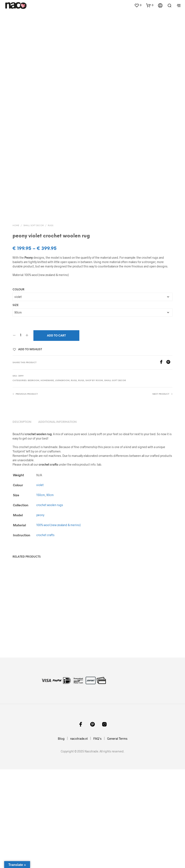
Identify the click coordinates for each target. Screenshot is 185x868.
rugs (51, 324)
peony (40, 614)
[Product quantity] (21, 434)
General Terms (117, 837)
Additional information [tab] (57, 521)
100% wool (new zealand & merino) (58, 624)
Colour (18, 388)
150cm (41, 594)
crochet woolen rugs (50, 604)
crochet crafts (45, 634)
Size (16, 404)
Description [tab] (22, 521)
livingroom (62, 479)
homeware (47, 479)
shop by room (94, 479)
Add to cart (56, 434)
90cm (50, 594)
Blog (61, 837)
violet (40, 584)
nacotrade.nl (79, 837)
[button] (138, 5)
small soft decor (34, 324)
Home (16, 324)
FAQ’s (97, 837)
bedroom (34, 479)
